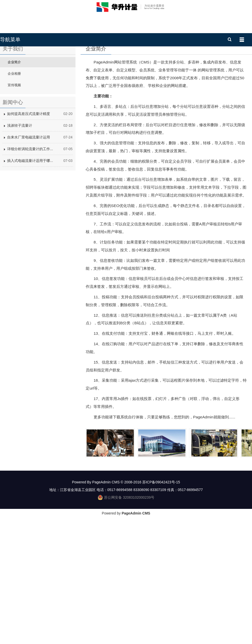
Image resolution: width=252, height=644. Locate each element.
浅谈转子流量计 (20, 193)
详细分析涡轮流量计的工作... (30, 217)
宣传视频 (14, 153)
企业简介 (14, 130)
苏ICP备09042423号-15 (161, 550)
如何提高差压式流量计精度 (29, 182)
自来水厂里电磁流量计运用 (29, 205)
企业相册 (14, 141)
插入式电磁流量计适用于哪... (30, 228)
